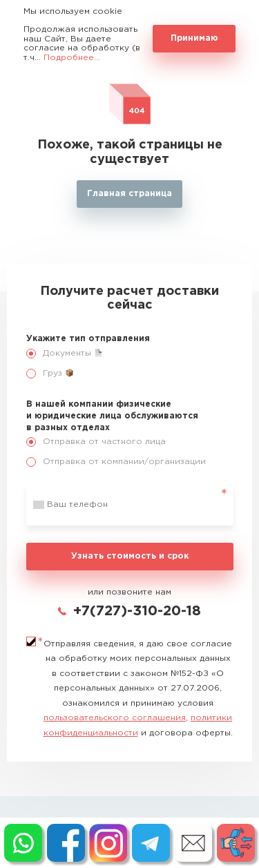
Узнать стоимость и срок (130, 556)
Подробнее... (72, 58)
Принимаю (194, 38)
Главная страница (129, 194)
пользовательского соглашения (115, 718)
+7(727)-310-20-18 (137, 611)
